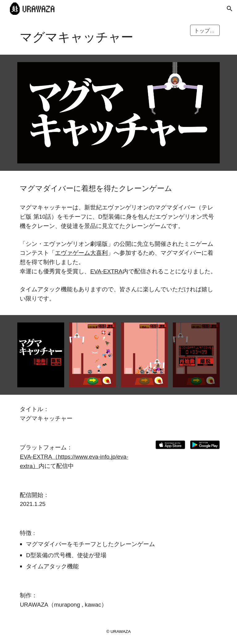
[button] (230, 9)
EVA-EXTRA (106, 271)
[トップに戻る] (205, 30)
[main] (101, 36)
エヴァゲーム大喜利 (81, 253)
